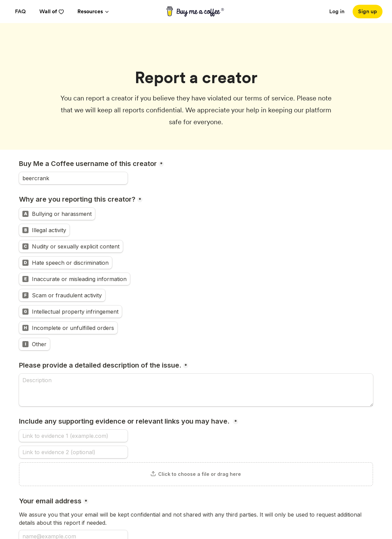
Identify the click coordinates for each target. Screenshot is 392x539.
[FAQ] (20, 12)
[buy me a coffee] (196, 12)
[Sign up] (368, 12)
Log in (337, 11)
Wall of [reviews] (52, 11)
